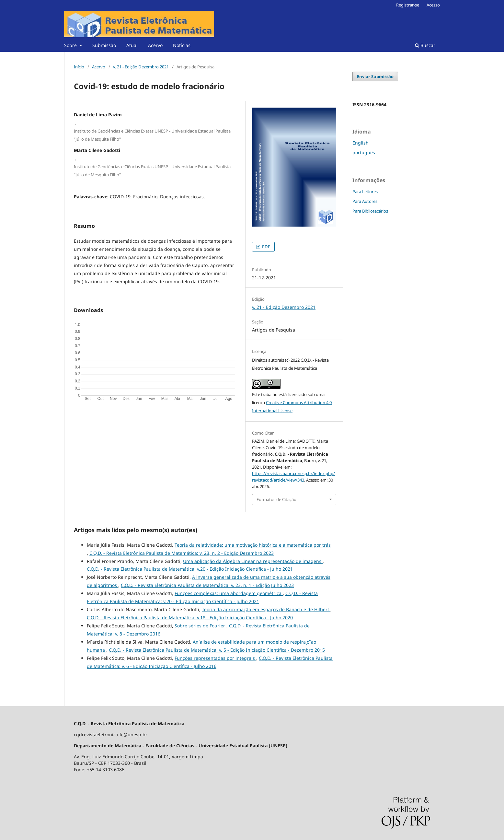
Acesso (433, 5)
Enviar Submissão (375, 76)
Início (79, 67)
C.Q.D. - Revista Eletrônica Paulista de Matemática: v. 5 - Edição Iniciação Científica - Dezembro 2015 (217, 650)
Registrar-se (408, 5)
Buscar (425, 45)
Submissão (104, 45)
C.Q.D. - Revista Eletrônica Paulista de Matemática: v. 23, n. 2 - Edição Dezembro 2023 (182, 553)
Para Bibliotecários (370, 211)
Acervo (155, 45)
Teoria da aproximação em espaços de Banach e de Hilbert (266, 609)
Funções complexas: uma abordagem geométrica (229, 593)
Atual (132, 45)
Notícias (182, 45)
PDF (266, 247)
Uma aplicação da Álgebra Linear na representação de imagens (253, 561)
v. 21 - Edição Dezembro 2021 (141, 67)
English (361, 143)
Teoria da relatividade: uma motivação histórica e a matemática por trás (253, 545)
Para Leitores (365, 192)
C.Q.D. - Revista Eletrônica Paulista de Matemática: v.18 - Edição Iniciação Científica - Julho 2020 (190, 618)
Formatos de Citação (276, 499)
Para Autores (365, 201)
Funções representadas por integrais (215, 658)
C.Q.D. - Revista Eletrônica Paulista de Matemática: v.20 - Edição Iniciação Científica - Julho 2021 (190, 569)
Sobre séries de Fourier (200, 626)
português (364, 152)
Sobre (71, 45)
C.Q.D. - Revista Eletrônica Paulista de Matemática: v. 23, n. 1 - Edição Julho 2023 (207, 585)
